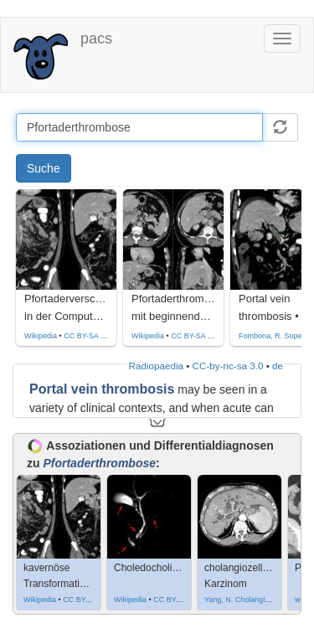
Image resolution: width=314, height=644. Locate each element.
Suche (44, 168)
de (278, 366)
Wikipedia (41, 336)
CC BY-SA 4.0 (194, 336)
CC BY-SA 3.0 (87, 336)
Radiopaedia (156, 366)
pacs (96, 39)
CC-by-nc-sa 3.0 (228, 366)
